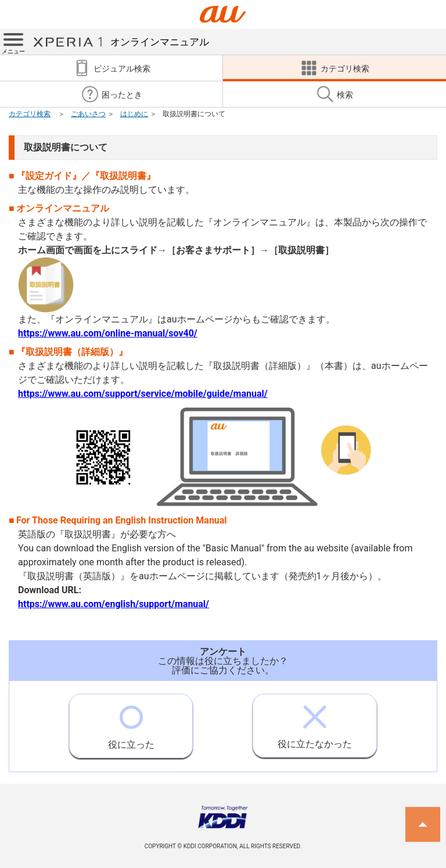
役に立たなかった (315, 722)
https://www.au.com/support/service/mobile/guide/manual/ (143, 394)
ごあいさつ (88, 114)
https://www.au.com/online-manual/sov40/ (108, 333)
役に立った (131, 722)
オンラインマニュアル (121, 42)
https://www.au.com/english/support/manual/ (114, 604)
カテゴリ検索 (30, 114)
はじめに (134, 114)
